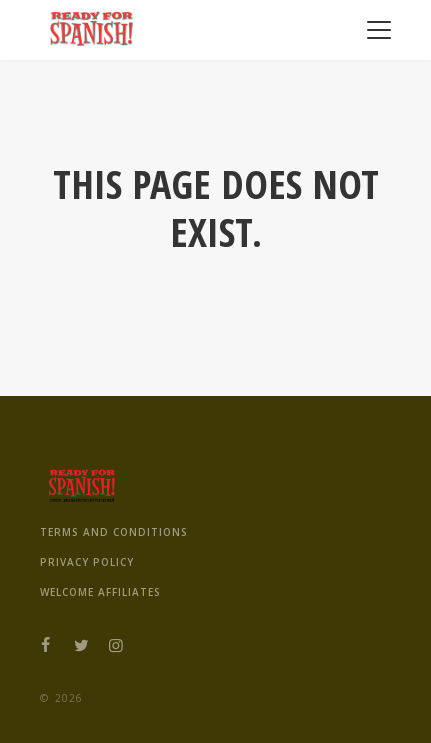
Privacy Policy (87, 562)
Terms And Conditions (114, 532)
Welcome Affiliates (100, 592)
